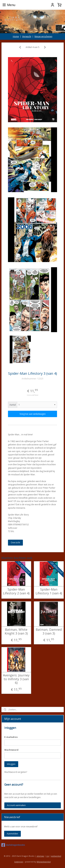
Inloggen (11, 764)
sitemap (40, 856)
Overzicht (15, 543)
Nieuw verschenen (43, 36)
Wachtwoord (11, 750)
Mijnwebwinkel (44, 862)
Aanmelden (12, 834)
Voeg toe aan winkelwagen (33, 414)
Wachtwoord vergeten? (16, 772)
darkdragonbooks (13, 845)
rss (48, 856)
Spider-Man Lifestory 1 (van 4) (49, 591)
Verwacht (27, 36)
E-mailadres (11, 737)
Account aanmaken (16, 805)
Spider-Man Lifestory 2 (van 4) (16, 591)
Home (16, 36)
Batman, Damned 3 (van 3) (49, 631)
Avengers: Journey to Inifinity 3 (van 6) (16, 679)
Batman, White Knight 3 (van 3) (16, 631)
